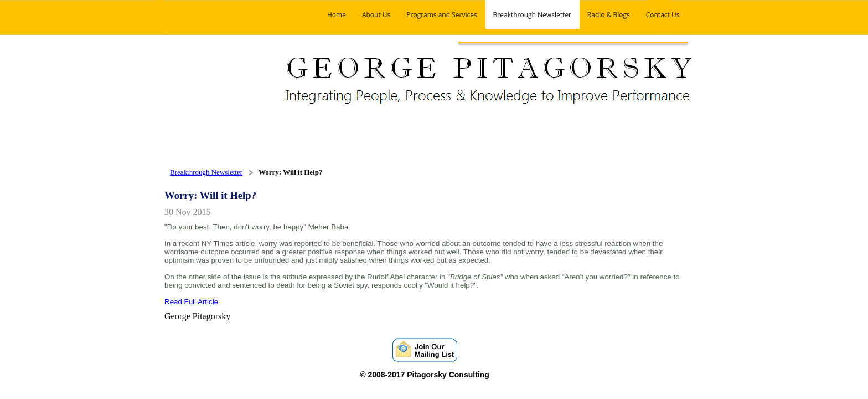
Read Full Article (191, 302)
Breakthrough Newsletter (206, 172)
